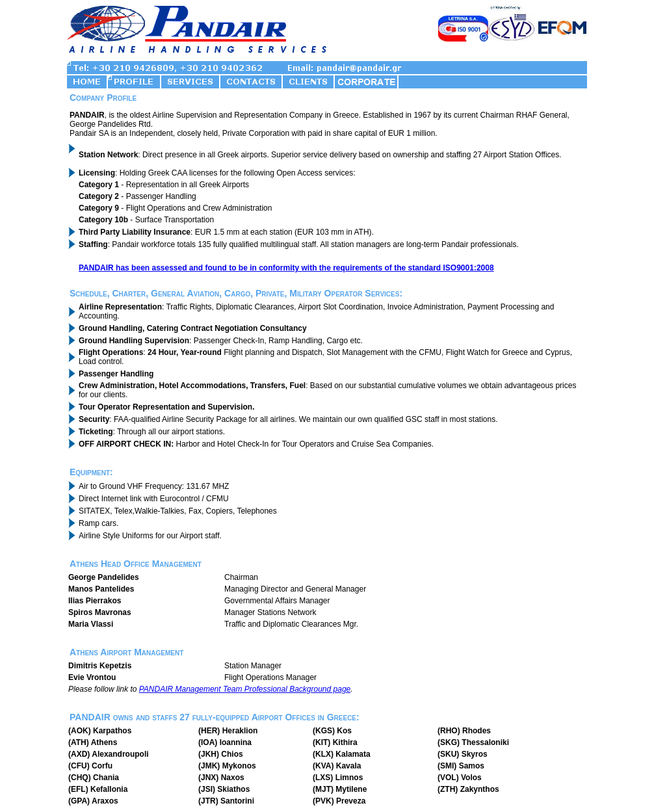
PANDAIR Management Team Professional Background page (245, 689)
